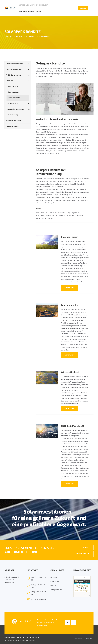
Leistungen (34, 5)
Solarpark (9, 81)
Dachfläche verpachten (14, 69)
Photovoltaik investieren (14, 64)
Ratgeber (32, 11)
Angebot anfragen (83, 554)
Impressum (54, 577)
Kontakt (39, 11)
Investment (43, 5)
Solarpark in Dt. (13, 86)
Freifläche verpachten (14, 75)
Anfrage (83, 8)
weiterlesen (70, 288)
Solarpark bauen (14, 92)
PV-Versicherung (12, 115)
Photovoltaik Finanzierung (15, 109)
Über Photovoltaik (12, 103)
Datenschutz (55, 581)
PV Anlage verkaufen (13, 121)
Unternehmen (24, 5)
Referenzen (23, 11)
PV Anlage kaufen (12, 126)
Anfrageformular (56, 590)
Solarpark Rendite (14, 98)
